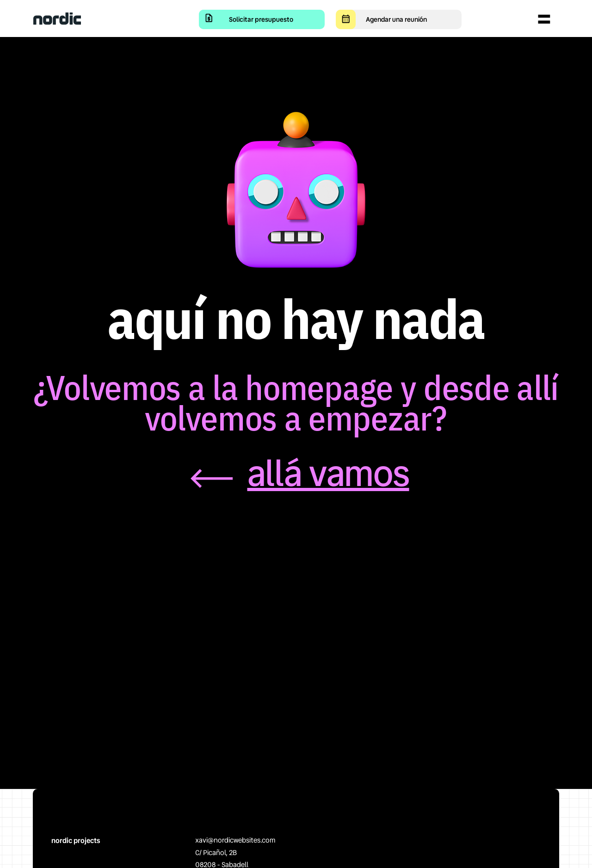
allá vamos (328, 474)
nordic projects (76, 841)
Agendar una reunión (396, 19)
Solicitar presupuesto (261, 19)
